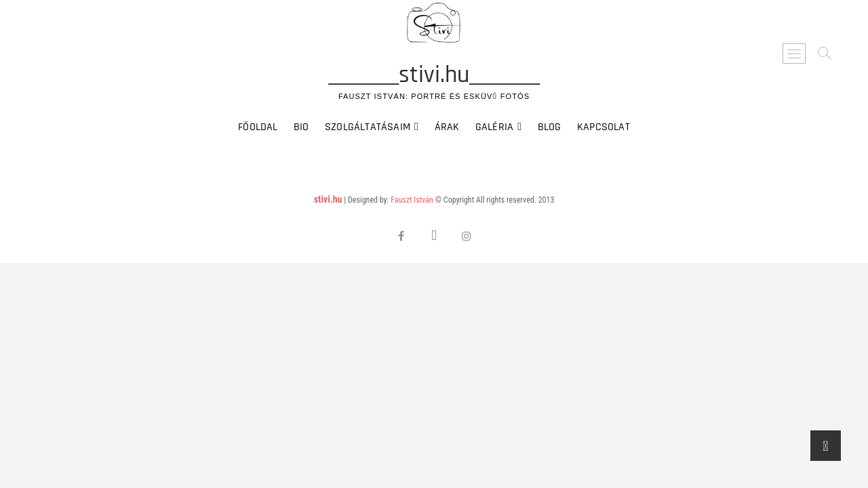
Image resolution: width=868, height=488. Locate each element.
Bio (301, 127)
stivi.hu (328, 199)
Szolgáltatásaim (368, 127)
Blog (550, 127)
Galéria (494, 127)
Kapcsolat (604, 127)
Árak (447, 127)
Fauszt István (412, 200)
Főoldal (258, 127)
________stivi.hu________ (434, 75)
